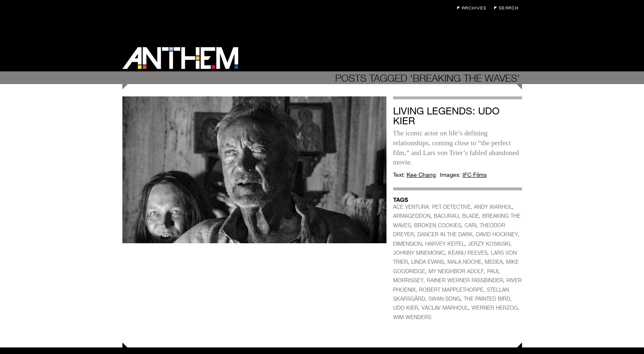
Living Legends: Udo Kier (446, 116)
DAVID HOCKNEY (497, 234)
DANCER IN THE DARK (445, 234)
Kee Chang (421, 175)
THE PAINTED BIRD (487, 299)
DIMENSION (407, 244)
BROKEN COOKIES (438, 225)
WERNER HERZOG (495, 308)
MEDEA (494, 262)
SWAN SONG (444, 299)
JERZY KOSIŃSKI (489, 244)
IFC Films (475, 175)
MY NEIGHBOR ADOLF (456, 271)
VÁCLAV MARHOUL (445, 308)
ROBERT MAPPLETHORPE (451, 290)
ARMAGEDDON (412, 216)
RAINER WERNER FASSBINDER (465, 280)
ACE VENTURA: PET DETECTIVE (432, 207)
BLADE (470, 216)
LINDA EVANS (428, 262)
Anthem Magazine (180, 58)
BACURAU (446, 216)
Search (508, 8)
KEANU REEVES (468, 253)
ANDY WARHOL (493, 207)
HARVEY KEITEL (445, 244)
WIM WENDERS (412, 317)
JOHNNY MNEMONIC (419, 253)
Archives (474, 8)
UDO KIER (406, 308)
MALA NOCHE (464, 262)
